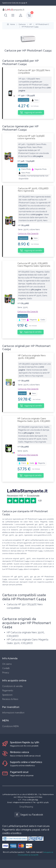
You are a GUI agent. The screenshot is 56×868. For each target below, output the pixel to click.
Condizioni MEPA (10, 726)
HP (31, 24)
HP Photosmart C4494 (30, 27)
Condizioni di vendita (12, 686)
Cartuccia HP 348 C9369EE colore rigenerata (31, 137)
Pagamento (8, 691)
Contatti (6, 668)
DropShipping (26, 807)
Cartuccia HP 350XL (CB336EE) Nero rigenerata (33, 190)
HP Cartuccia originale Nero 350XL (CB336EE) (32, 357)
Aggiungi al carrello (31, 112)
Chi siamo (7, 664)
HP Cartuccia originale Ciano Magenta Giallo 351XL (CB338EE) (34, 420)
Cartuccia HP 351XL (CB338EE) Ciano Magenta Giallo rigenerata (34, 265)
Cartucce (22, 24)
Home (11, 24)
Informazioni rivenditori (13, 713)
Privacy (6, 673)
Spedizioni (7, 695)
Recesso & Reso (10, 699)
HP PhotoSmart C (42, 24)
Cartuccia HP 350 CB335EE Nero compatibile (34, 72)
